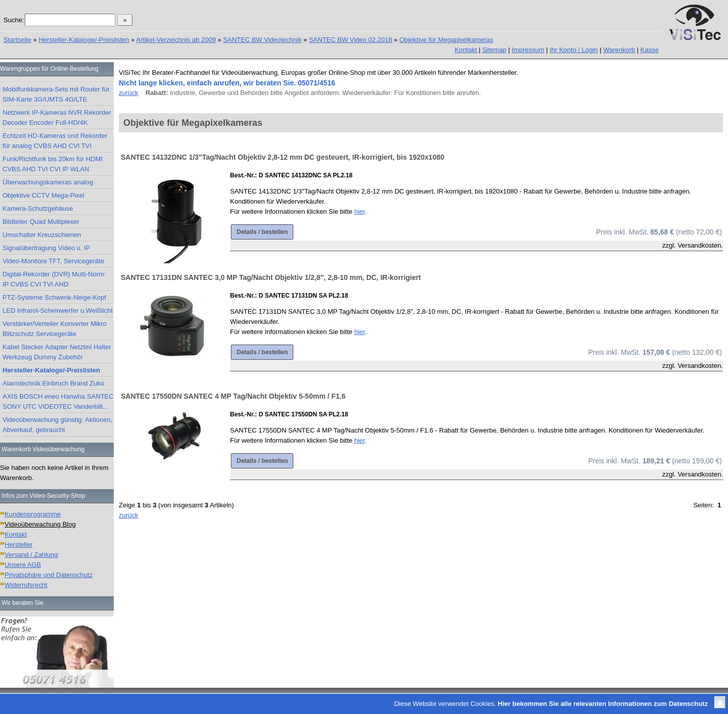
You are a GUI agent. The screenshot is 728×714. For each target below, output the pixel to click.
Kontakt (466, 50)
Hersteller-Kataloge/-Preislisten (84, 40)
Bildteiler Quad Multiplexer (41, 222)
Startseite (17, 40)
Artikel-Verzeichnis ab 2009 (176, 40)
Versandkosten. (700, 245)
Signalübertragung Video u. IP (46, 248)
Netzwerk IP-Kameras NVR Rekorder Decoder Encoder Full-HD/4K (57, 117)
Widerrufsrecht (26, 585)
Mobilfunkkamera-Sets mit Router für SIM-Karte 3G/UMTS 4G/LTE (56, 94)
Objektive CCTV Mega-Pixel (43, 195)
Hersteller (19, 544)
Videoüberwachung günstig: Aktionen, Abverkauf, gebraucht (57, 425)
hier (360, 211)
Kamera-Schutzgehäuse (38, 208)
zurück (128, 93)
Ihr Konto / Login (574, 50)
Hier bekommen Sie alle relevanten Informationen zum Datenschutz (603, 704)
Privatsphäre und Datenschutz (49, 575)
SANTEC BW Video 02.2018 (351, 40)
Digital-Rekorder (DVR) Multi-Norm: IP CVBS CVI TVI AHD (54, 279)
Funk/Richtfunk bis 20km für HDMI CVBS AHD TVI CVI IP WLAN (53, 164)
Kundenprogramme (33, 514)
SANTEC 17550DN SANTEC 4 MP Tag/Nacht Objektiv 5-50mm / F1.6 (233, 396)
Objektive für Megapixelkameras (446, 40)
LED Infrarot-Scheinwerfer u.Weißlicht (58, 311)
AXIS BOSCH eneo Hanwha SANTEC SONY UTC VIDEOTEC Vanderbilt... (58, 401)
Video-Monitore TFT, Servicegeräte (53, 261)
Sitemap (494, 50)
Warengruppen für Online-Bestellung (49, 69)
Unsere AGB (23, 565)
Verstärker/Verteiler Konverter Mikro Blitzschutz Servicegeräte (55, 329)
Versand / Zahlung (31, 555)
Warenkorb (619, 50)
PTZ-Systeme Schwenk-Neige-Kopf (54, 297)
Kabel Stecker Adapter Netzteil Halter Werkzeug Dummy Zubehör (57, 352)
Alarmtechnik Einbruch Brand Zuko (53, 383)
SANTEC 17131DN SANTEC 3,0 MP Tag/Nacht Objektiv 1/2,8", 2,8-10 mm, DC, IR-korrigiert (271, 277)
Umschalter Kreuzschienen (42, 235)
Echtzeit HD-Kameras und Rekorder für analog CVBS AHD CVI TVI (55, 141)
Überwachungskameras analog (48, 182)
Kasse (650, 50)
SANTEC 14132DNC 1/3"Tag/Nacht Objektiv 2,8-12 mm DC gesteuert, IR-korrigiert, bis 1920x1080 (283, 157)
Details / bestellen (262, 232)
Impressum (528, 50)
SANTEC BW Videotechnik (262, 40)
